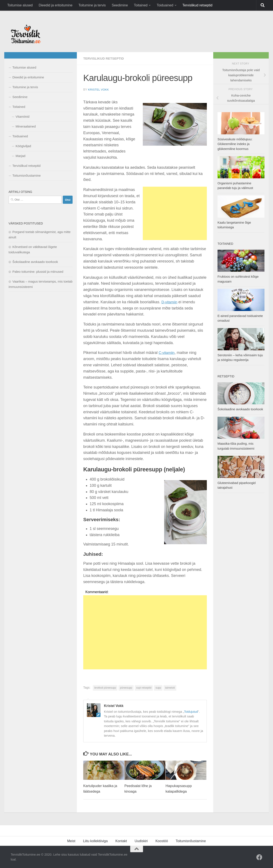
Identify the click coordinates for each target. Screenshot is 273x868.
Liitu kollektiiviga (95, 841)
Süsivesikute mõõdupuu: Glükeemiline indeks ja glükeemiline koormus (235, 144)
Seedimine (120, 5)
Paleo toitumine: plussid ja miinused (38, 272)
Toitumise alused (20, 5)
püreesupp (126, 688)
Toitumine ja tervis (92, 5)
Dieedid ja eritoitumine (55, 5)
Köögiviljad (23, 146)
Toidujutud (191, 711)
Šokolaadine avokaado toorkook (35, 262)
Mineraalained (26, 126)
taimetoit (170, 688)
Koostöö (162, 841)
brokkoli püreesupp (105, 688)
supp (158, 688)
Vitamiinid (23, 117)
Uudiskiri (141, 841)
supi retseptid (144, 688)
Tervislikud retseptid (198, 5)
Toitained (141, 5)
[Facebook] (259, 857)
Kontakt (121, 841)
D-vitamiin (170, 302)
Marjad (20, 156)
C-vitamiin (167, 352)
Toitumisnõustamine (27, 175)
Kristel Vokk (99, 89)
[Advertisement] (175, 213)
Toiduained (165, 5)
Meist (71, 841)
